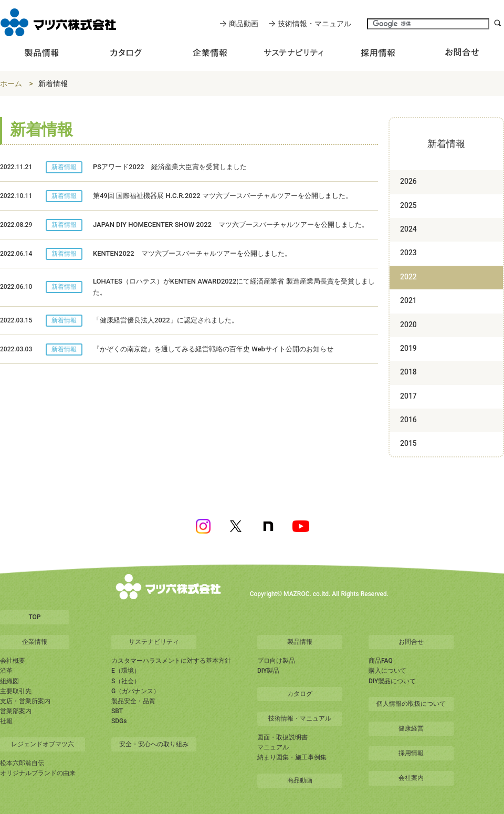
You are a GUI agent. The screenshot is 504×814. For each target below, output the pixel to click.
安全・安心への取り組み (154, 744)
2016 (408, 420)
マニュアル (273, 747)
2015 (408, 443)
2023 (408, 253)
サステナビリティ (154, 642)
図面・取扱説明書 (282, 737)
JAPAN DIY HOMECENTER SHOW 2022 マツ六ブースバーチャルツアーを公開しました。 (231, 225)
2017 (408, 396)
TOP (34, 617)
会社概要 (13, 661)
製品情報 (300, 642)
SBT (117, 711)
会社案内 (411, 778)
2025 (408, 205)
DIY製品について (392, 681)
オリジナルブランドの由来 (38, 773)
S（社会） (126, 681)
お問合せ (411, 642)
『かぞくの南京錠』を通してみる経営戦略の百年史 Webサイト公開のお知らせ (213, 349)
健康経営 (411, 728)
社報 (6, 721)
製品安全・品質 (133, 701)
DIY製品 (268, 671)
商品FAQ (381, 661)
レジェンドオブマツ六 (43, 744)
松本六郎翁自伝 (22, 763)
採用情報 (411, 753)
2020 (408, 325)
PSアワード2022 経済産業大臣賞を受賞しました (170, 167)
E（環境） (126, 671)
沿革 (6, 671)
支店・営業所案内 (25, 701)
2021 (408, 300)
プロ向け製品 (276, 661)
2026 (408, 181)
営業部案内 (16, 711)
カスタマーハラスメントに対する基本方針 (171, 661)
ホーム (11, 84)
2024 (408, 229)
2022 (408, 277)
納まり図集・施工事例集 (292, 757)
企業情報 (35, 642)
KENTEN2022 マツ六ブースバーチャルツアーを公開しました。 (192, 253)
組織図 (9, 681)
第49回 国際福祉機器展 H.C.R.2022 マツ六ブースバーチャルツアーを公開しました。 (223, 196)
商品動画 (244, 24)
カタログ (300, 694)
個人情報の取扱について (411, 704)
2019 (408, 348)
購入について (387, 671)
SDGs (119, 721)
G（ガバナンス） (135, 691)
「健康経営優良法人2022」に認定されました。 (166, 320)
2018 (408, 372)
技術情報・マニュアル (314, 24)
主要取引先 (16, 691)
